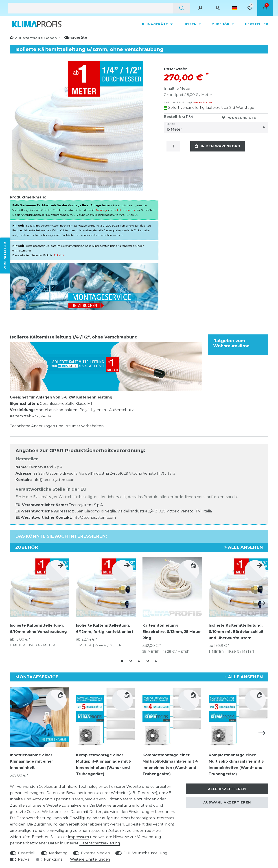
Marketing (58, 853)
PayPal (24, 859)
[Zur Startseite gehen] (33, 38)
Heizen (191, 24)
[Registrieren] (218, 8)
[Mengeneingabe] (173, 146)
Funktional (54, 859)
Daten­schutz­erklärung (100, 843)
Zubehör (221, 24)
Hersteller (257, 24)
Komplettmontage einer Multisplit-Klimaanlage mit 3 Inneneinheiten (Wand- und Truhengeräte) (236, 765)
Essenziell (27, 853)
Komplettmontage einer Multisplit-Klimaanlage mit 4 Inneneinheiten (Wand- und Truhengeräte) (170, 765)
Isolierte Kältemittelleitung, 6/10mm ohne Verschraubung (38, 629)
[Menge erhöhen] (183, 146)
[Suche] (182, 8)
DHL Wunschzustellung (145, 853)
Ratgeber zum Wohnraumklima (231, 343)
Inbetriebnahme (125, 210)
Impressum (79, 837)
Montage (102, 210)
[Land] (234, 8)
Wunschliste (239, 118)
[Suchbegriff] (91, 8)
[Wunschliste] (250, 8)
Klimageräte (156, 24)
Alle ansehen (244, 547)
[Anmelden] (201, 8)
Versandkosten (202, 102)
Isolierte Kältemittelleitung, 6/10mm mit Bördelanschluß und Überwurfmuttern (236, 632)
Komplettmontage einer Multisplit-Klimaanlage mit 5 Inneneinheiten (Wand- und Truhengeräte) (103, 765)
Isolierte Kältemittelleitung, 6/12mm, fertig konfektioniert (105, 629)
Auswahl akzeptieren (227, 802)
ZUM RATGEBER (5, 255)
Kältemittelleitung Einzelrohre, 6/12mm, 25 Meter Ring (172, 632)
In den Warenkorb (218, 146)
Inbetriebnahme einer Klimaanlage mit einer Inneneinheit (31, 761)
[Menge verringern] (187, 146)
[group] (40, 717)
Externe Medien (95, 853)
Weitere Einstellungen (90, 859)
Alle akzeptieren (227, 789)
